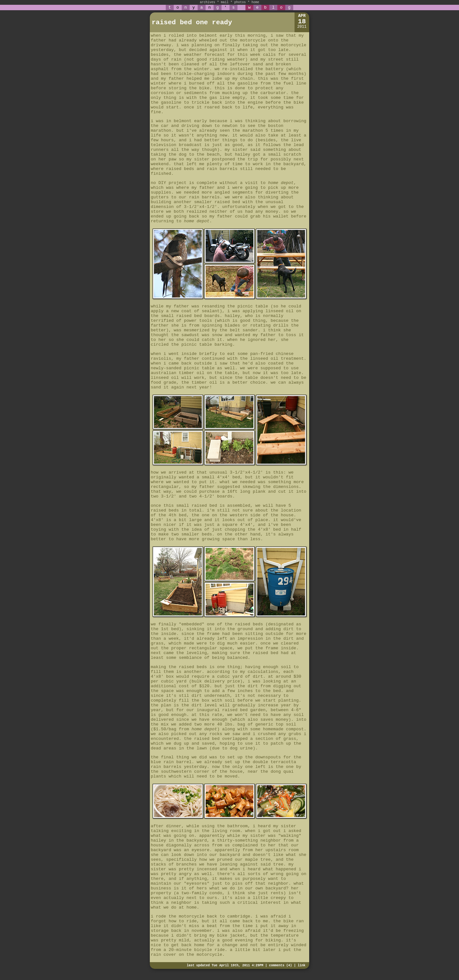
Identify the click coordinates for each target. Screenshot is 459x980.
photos (240, 2)
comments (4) (280, 965)
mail (225, 2)
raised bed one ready (192, 22)
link (302, 965)
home (255, 2)
